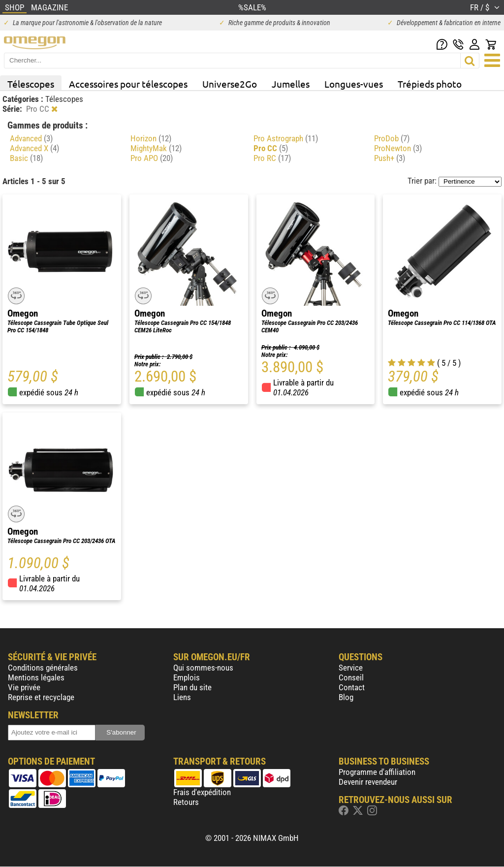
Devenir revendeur (368, 782)
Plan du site (192, 687)
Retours (186, 802)
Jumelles (291, 84)
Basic (26, 158)
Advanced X (34, 148)
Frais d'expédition (202, 792)
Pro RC (272, 158)
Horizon (151, 138)
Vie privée (24, 687)
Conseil (351, 677)
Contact (352, 687)
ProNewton (398, 148)
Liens (182, 697)
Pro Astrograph (286, 138)
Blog (346, 697)
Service (351, 668)
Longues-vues (354, 84)
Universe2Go (230, 84)
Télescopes (31, 84)
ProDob (392, 138)
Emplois (187, 677)
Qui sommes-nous (203, 668)
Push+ (390, 158)
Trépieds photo (430, 84)
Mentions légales (36, 677)
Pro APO (152, 158)
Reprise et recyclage (41, 697)
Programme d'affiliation (377, 772)
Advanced (31, 138)
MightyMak (156, 148)
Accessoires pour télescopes (128, 84)
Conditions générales (43, 668)
